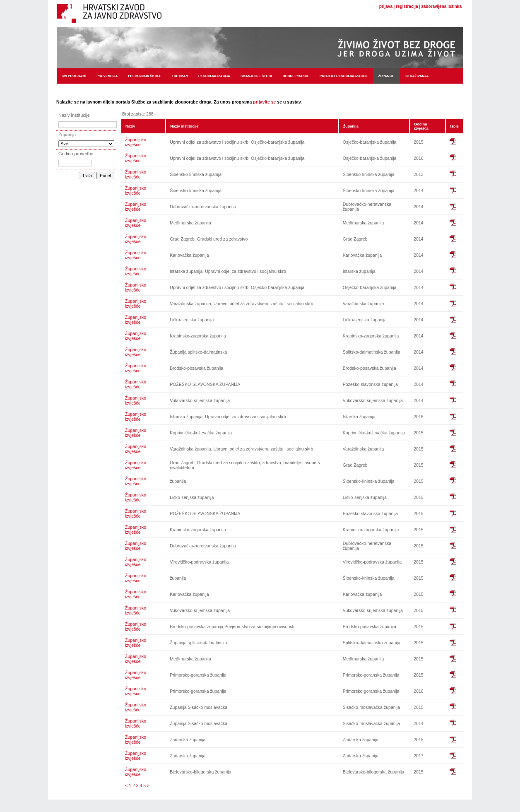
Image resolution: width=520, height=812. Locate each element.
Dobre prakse (296, 76)
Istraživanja (417, 76)
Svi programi (74, 76)
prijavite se (264, 102)
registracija (407, 6)
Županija (351, 126)
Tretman (180, 76)
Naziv (130, 126)
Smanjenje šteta (256, 76)
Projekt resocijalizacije (344, 76)
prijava (386, 6)
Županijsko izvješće (136, 142)
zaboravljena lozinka (442, 6)
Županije (386, 76)
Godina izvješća (421, 126)
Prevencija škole (145, 76)
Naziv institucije (184, 126)
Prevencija (107, 76)
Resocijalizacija (214, 76)
